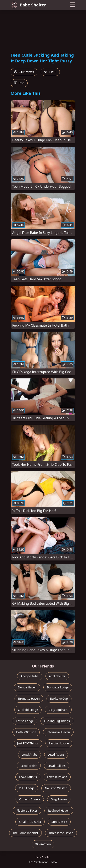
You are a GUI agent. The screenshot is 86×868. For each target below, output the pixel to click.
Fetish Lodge (25, 721)
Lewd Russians (57, 777)
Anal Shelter (57, 676)
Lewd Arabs (29, 754)
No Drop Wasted (56, 788)
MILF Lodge (27, 788)
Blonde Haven (27, 687)
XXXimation (43, 844)
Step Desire (59, 822)
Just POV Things (28, 743)
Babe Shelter (28, 5)
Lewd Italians (57, 766)
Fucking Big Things (57, 721)
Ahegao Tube (29, 676)
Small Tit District (30, 822)
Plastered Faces (27, 810)
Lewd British (29, 766)
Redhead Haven (59, 810)
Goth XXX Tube (26, 732)
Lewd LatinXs (28, 777)
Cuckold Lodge (28, 710)
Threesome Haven (61, 833)
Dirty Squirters (58, 710)
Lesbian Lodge (59, 743)
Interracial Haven (58, 732)
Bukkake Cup (59, 698)
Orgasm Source (30, 799)
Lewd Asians (56, 754)
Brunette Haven (29, 698)
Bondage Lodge (58, 687)
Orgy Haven (59, 799)
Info (19, 83)
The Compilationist (25, 833)
